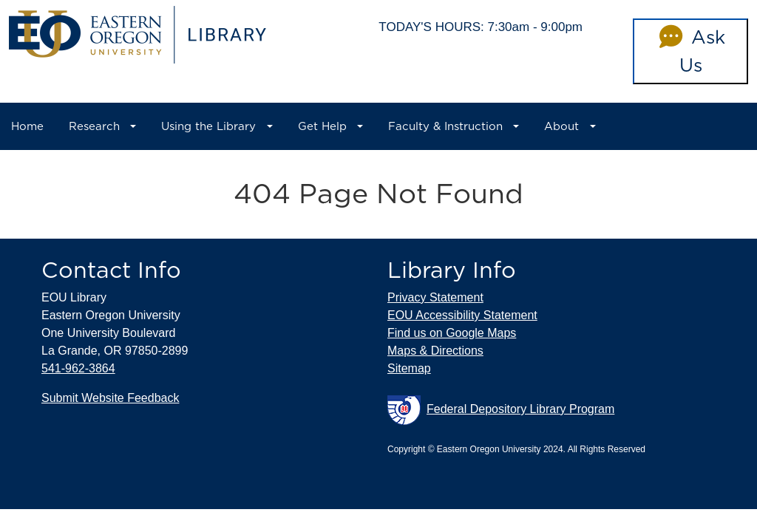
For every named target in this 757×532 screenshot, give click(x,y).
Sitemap (409, 368)
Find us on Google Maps (452, 333)
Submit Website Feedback (110, 398)
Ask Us (690, 51)
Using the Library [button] (208, 126)
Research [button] (94, 126)
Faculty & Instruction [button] (445, 126)
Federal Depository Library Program (501, 410)
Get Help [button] (322, 126)
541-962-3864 (78, 368)
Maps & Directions (435, 351)
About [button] (561, 126)
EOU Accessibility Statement (462, 315)
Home (27, 126)
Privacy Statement (435, 297)
